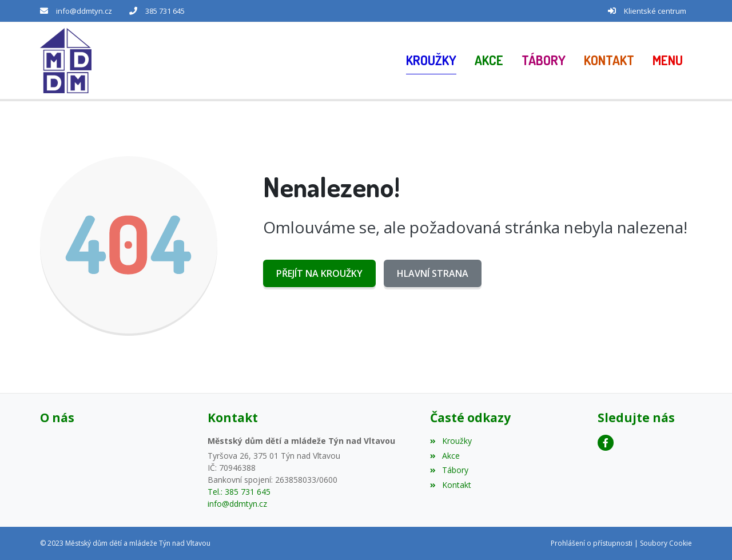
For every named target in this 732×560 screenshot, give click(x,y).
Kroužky (451, 441)
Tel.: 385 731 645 (239, 492)
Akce (445, 456)
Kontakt (450, 485)
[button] (668, 61)
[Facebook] (606, 443)
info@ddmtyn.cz (84, 11)
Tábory (449, 470)
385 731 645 (165, 11)
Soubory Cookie (666, 543)
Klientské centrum (655, 11)
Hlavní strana (433, 273)
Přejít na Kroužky (319, 273)
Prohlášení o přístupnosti (592, 543)
